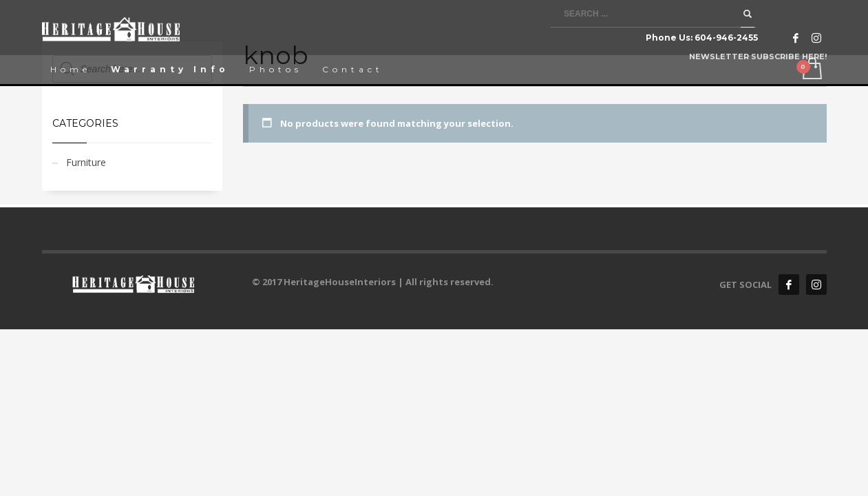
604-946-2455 (726, 38)
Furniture (86, 162)
